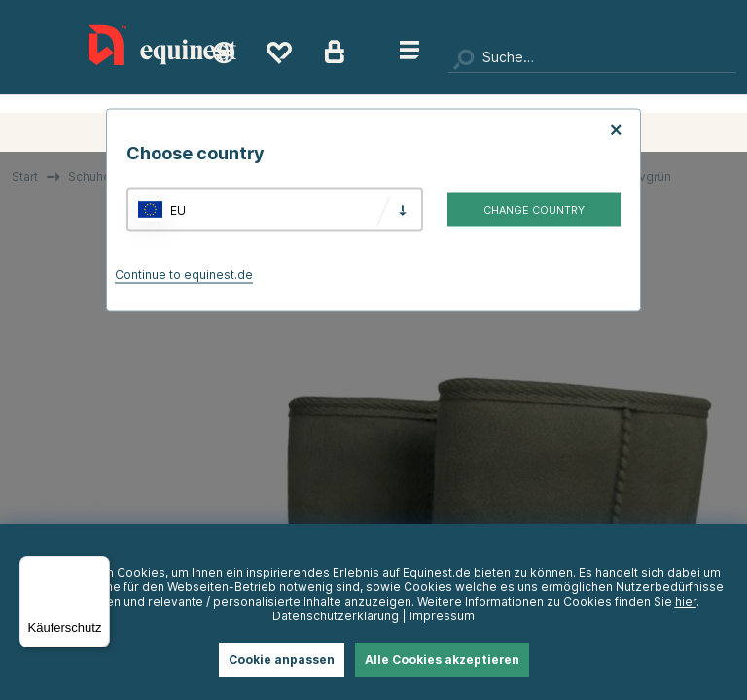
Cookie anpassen (282, 660)
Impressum (442, 616)
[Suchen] (592, 58)
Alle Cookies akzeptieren (442, 660)
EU (178, 210)
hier (686, 601)
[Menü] (98, 568)
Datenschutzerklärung (336, 616)
